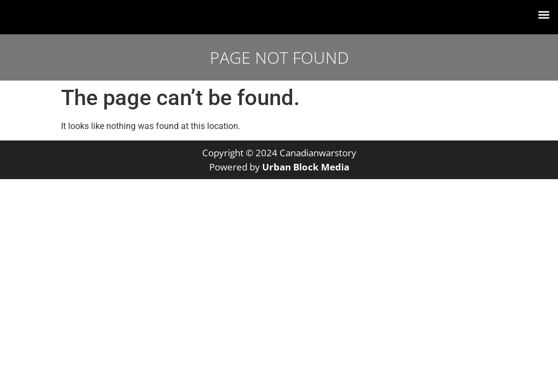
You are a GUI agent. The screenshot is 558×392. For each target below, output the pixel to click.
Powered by (279, 167)
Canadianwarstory (318, 153)
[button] (544, 14)
